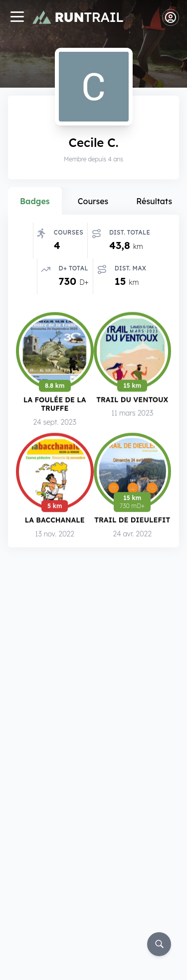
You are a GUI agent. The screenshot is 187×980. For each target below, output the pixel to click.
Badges (35, 201)
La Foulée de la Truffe (55, 404)
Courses (93, 201)
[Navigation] (17, 18)
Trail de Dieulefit (132, 521)
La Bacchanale (55, 520)
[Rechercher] (159, 944)
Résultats (154, 201)
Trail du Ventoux (132, 399)
